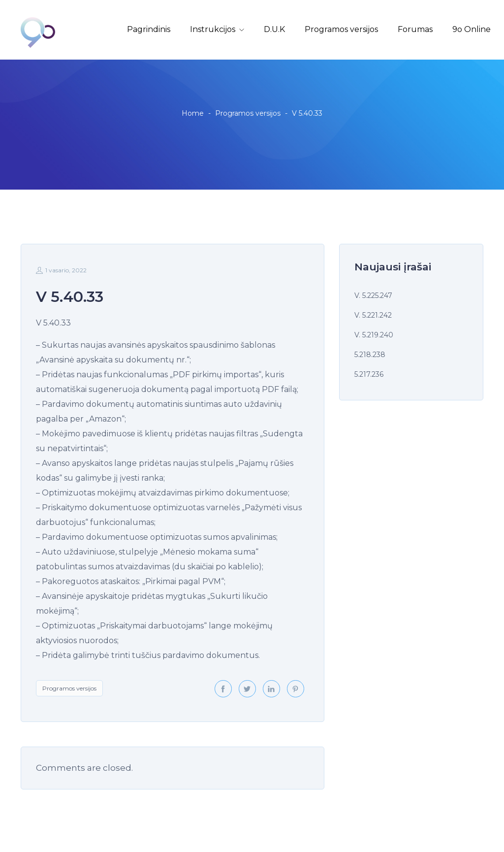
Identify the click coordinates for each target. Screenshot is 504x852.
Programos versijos (341, 29)
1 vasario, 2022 (61, 270)
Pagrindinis (149, 29)
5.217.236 (369, 374)
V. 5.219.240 (374, 335)
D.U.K (274, 29)
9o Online (472, 29)
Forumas (415, 29)
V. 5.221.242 (373, 315)
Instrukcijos (213, 29)
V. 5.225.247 (373, 295)
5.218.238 (370, 355)
